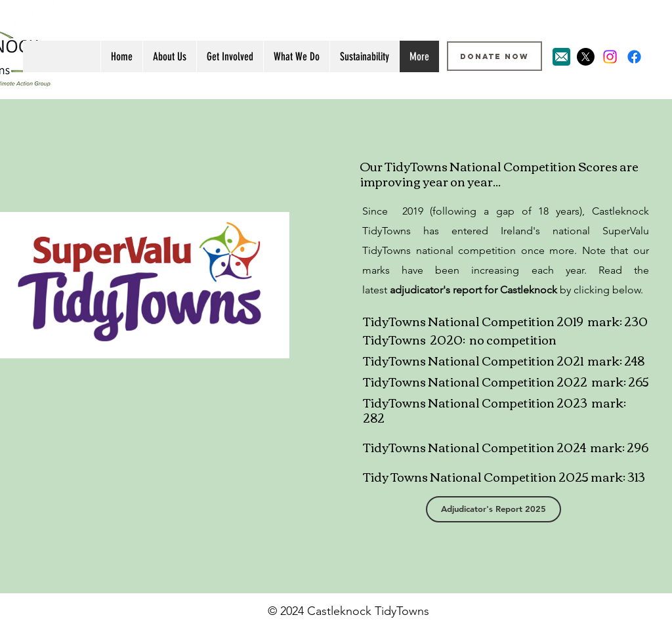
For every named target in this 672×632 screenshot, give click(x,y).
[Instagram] (610, 57)
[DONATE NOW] (494, 56)
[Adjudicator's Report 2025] (493, 509)
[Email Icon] (561, 57)
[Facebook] (634, 57)
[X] (586, 57)
